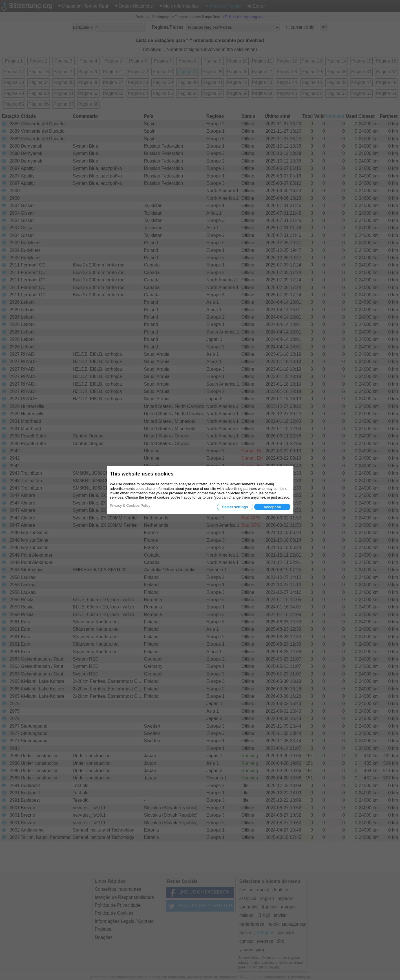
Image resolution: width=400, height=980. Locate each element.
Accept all (272, 507)
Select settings (235, 507)
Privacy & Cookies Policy (130, 505)
